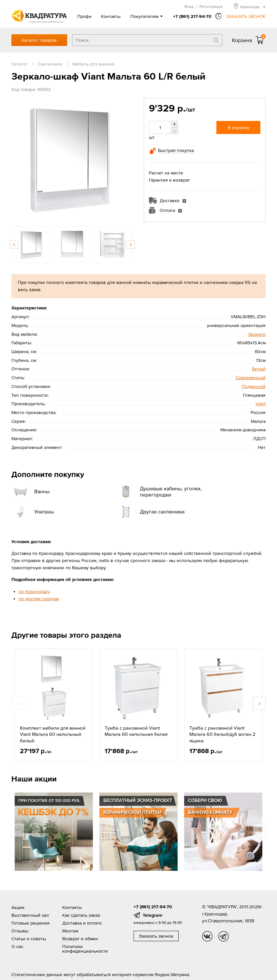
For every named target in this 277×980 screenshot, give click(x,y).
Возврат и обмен (80, 939)
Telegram (153, 915)
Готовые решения (30, 923)
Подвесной (254, 386)
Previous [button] (14, 245)
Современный (251, 378)
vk (207, 936)
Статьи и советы (29, 939)
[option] (72, 159)
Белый (259, 369)
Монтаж (70, 931)
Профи (84, 16)
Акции (18, 907)
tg (224, 936)
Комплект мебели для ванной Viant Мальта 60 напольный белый (53, 734)
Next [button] (131, 245)
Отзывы (20, 931)
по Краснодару (34, 591)
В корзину (239, 127)
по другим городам (39, 599)
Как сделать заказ (81, 915)
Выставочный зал (30, 915)
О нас (17, 946)
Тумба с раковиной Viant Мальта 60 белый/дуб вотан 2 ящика (222, 734)
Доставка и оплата (82, 923)
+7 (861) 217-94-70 (192, 16)
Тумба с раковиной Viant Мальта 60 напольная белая (136, 731)
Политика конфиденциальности (85, 949)
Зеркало (257, 334)
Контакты (111, 16)
